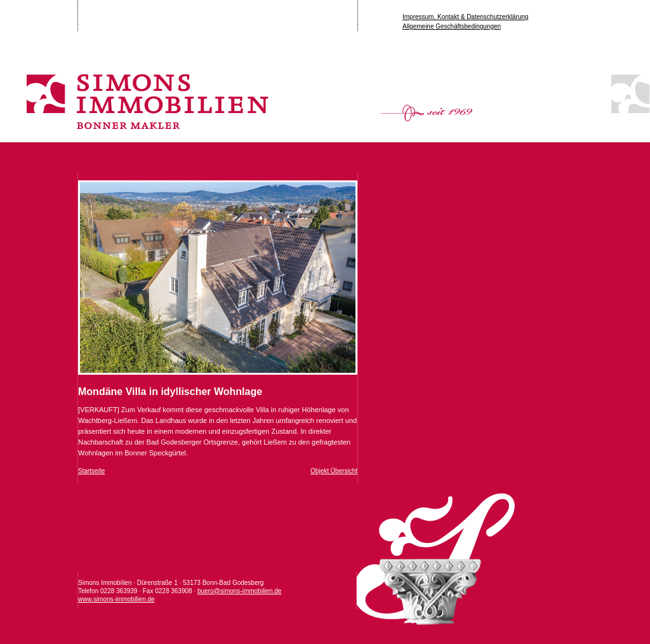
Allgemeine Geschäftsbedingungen (452, 26)
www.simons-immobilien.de (116, 599)
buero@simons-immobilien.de (239, 591)
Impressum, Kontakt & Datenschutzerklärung (465, 17)
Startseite (91, 471)
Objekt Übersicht (334, 471)
